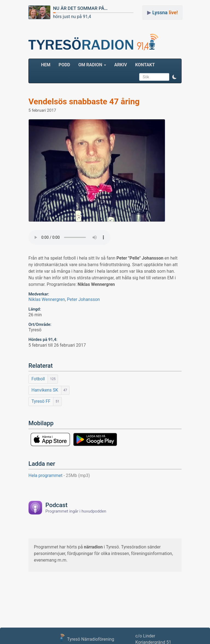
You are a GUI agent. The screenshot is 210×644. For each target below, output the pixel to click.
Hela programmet (59, 475)
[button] (174, 77)
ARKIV (121, 65)
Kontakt (145, 65)
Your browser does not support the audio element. (69, 237)
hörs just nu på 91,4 (72, 17)
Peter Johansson (83, 299)
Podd (64, 65)
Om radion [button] (92, 65)
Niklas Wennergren (47, 299)
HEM (48, 65)
